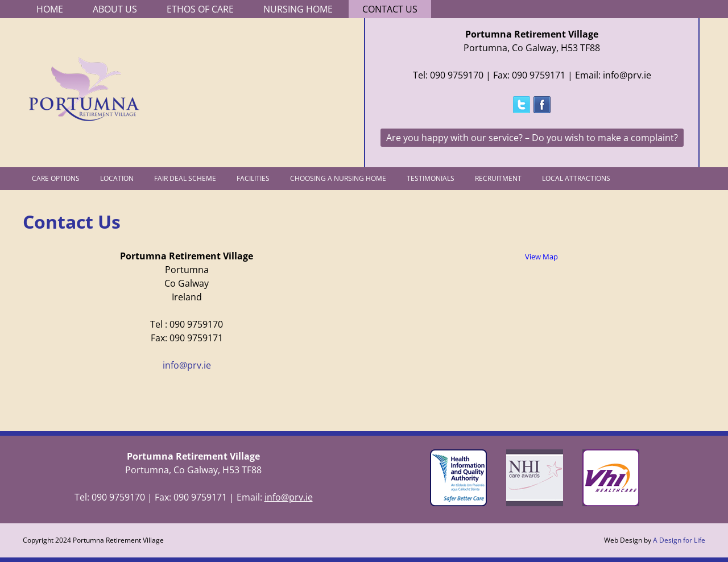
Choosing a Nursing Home (338, 178)
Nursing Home (298, 9)
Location (117, 178)
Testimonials (431, 178)
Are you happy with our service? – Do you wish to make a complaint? (532, 138)
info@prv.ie (187, 365)
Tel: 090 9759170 (448, 75)
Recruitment (498, 178)
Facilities (253, 178)
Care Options (56, 178)
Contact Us (390, 9)
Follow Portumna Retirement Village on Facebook (542, 105)
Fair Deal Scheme (185, 178)
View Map (541, 257)
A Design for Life (679, 540)
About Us (115, 9)
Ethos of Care (200, 9)
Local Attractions (576, 178)
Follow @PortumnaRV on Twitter (522, 105)
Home (50, 9)
